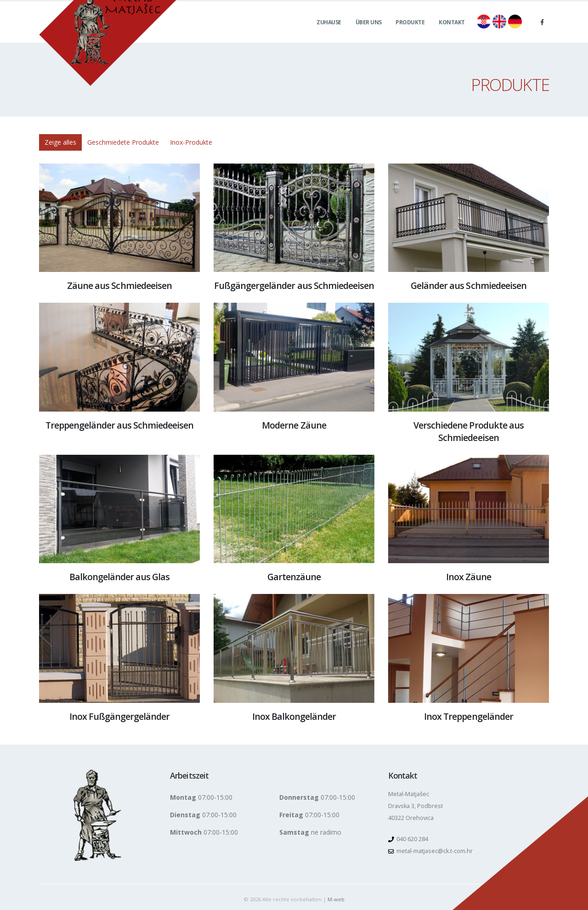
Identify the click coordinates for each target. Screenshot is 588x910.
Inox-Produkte (191, 142)
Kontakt (452, 32)
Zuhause (329, 32)
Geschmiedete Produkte (123, 142)
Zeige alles (60, 142)
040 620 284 (412, 839)
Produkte (410, 32)
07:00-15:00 (201, 797)
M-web (336, 899)
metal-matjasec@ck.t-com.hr (435, 851)
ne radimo (310, 832)
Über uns (369, 32)
